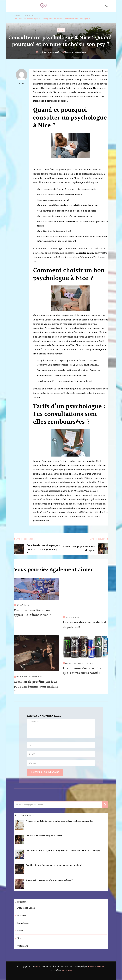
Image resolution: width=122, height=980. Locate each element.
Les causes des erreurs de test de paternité (85, 625)
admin (22, 77)
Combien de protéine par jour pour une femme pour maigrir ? (36, 687)
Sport (20, 938)
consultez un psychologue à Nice (75, 182)
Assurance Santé (26, 908)
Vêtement (23, 946)
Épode (37, 967)
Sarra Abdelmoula (43, 92)
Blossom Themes (96, 967)
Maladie (22, 915)
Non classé (23, 923)
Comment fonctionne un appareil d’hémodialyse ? (33, 613)
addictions (75, 211)
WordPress (67, 970)
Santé (61, 30)
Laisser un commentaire (76, 52)
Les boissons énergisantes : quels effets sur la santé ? (83, 671)
